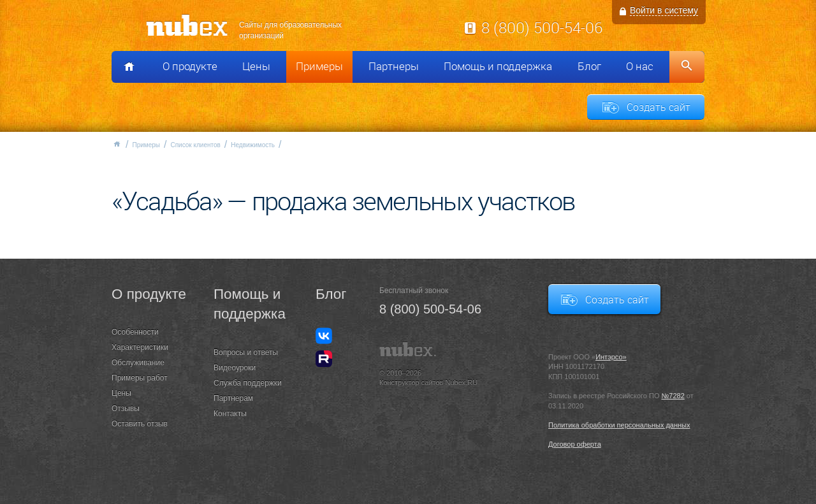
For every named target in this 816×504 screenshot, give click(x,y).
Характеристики (140, 347)
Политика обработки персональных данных (619, 425)
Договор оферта (575, 444)
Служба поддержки (248, 383)
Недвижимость (253, 145)
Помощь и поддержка (498, 66)
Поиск (687, 67)
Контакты (230, 414)
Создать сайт (659, 107)
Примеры (319, 66)
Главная (117, 144)
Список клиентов (195, 145)
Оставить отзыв (140, 424)
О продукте (190, 66)
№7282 (673, 396)
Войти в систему (664, 10)
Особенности (135, 332)
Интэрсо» (611, 357)
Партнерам (233, 398)
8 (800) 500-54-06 (542, 27)
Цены (256, 66)
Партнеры (394, 66)
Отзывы (126, 408)
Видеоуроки (235, 368)
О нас (640, 66)
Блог (589, 66)
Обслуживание (138, 363)
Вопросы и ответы (246, 352)
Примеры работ (140, 378)
